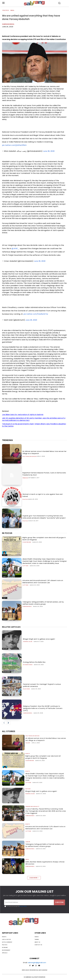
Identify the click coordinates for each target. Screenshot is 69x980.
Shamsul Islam (28, 642)
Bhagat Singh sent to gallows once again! (39, 639)
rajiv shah (26, 689)
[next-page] (8, 723)
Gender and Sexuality (32, 806)
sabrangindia (27, 606)
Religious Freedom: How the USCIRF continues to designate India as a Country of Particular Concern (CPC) (43, 708)
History (5, 649)
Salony (28, 743)
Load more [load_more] (34, 878)
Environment (7, 672)
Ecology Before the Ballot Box (34, 662)
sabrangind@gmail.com (37, 963)
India (12, 10)
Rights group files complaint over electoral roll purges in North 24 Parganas (43, 757)
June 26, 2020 (40, 261)
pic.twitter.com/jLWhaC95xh (14, 145)
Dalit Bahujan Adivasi (30, 456)
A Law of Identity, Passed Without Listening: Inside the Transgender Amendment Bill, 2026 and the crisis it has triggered (46, 811)
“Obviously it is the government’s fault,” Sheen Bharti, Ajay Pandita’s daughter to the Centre (34, 425)
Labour (5, 619)
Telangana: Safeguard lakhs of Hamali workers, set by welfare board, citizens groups (43, 603)
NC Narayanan (28, 665)
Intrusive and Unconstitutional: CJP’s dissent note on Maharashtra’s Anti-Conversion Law (43, 582)
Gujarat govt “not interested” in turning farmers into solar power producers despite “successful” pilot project (44, 517)
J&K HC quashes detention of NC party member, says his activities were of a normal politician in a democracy (34, 419)
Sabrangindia (8, 24)
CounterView (27, 542)
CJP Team (25, 566)
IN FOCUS (7, 533)
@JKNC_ (16, 249)
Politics (6, 10)
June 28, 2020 (49, 151)
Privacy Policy (23, 906)
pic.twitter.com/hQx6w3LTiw (36, 314)
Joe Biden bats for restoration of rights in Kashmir (23, 415)
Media (27, 859)
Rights (5, 555)
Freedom (25, 478)
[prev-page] (4, 723)
